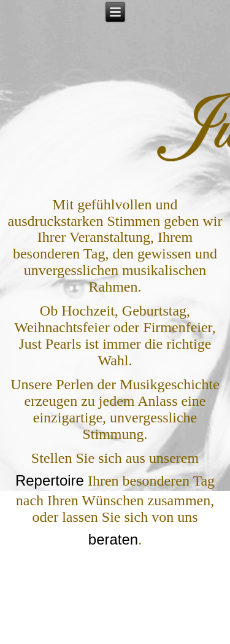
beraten (113, 539)
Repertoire (50, 480)
